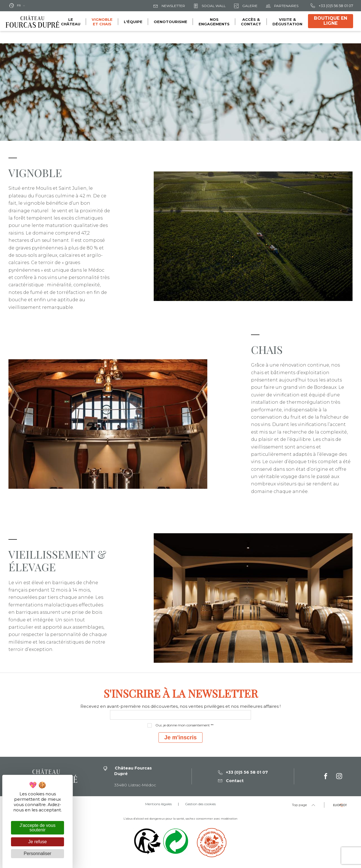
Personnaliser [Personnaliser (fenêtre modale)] (38, 854)
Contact (231, 781)
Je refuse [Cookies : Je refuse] (38, 842)
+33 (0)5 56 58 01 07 (332, 6)
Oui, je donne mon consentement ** (184, 725)
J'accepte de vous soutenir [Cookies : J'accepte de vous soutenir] (38, 828)
